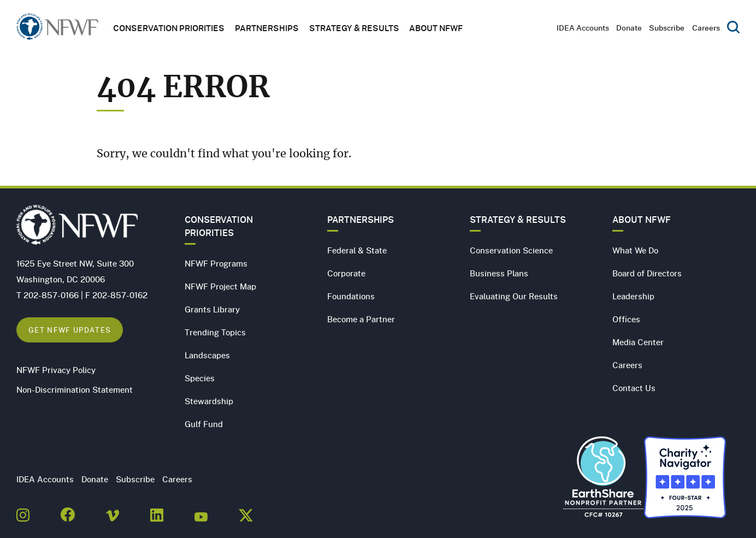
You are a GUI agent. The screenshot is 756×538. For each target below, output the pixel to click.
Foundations (351, 296)
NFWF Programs (216, 263)
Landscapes (207, 355)
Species (200, 378)
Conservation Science (511, 250)
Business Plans (499, 273)
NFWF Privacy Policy (56, 370)
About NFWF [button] (436, 28)
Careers (706, 28)
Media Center (638, 342)
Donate (629, 28)
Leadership (633, 296)
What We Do (635, 250)
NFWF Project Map (220, 286)
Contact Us (634, 388)
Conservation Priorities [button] (169, 28)
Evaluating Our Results (514, 296)
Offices (626, 319)
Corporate (346, 273)
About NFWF (642, 220)
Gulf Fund (204, 424)
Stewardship (209, 401)
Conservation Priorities (219, 226)
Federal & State (357, 250)
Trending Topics (215, 332)
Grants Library (212, 309)
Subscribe (667, 28)
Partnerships (267, 28)
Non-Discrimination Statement (75, 389)
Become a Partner (361, 319)
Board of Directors (647, 273)
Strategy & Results (354, 28)
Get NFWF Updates (70, 330)
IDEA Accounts (583, 28)
